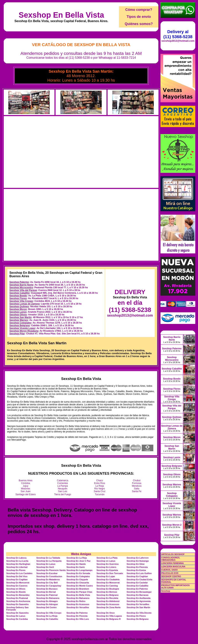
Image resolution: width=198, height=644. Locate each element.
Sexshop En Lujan (106, 576)
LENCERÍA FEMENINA (172, 563)
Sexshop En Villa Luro (78, 619)
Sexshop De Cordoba (17, 619)
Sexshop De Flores (136, 616)
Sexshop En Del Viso (17, 576)
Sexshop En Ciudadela (108, 579)
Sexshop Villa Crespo (21, 301)
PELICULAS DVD (170, 573)
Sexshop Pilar (17, 334)
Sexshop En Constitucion (49, 576)
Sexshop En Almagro (47, 601)
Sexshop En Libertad (17, 567)
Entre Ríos (100, 483)
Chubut (137, 480)
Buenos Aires (26, 480)
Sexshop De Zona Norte (108, 607)
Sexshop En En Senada (78, 573)
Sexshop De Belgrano (138, 619)
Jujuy (26, 486)
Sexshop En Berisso (107, 592)
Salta (137, 489)
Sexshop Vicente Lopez (22, 328)
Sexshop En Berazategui (139, 592)
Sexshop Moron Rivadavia (24, 331)
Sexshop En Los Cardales (19, 573)
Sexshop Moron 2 (172, 525)
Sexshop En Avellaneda (139, 598)
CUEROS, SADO (169, 570)
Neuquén (63, 489)
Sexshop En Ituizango (138, 561)
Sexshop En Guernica (108, 564)
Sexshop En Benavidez (18, 595)
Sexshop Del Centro (47, 607)
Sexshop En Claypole (77, 579)
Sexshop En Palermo (137, 589)
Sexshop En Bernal (46, 592)
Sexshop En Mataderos (48, 579)
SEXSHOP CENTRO (171, 576)
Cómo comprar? (139, 10)
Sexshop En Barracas (138, 595)
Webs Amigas (81, 554)
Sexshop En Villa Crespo (49, 613)
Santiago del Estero (26, 494)
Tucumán (100, 494)
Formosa (137, 483)
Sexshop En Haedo (76, 564)
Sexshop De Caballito (47, 619)
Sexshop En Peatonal (17, 598)
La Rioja (100, 486)
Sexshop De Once (106, 613)
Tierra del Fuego (63, 494)
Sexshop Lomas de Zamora (24, 304)
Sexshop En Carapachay (49, 586)
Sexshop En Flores (16, 570)
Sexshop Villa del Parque (23, 290)
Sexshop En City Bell (47, 583)
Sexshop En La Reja (77, 558)
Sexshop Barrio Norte (21, 285)
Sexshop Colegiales (20, 323)
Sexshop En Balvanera (48, 598)
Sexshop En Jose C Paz (79, 561)
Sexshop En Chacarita (78, 583)
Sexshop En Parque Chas (79, 592)
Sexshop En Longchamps (79, 570)
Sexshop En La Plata (107, 558)
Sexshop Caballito (19, 293)
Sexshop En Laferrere (138, 558)
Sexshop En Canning (107, 586)
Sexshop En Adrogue (47, 604)
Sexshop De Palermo (77, 613)
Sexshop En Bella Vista (61, 15)
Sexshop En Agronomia (139, 601)
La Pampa (63, 486)
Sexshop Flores (18, 298)
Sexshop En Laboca (16, 558)
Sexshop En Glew (136, 564)
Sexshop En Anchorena (18, 601)
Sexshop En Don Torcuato (110, 573)
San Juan (26, 491)
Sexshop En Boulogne (108, 589)
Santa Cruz (100, 491)
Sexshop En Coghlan (137, 576)
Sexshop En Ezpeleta (107, 570)
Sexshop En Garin (76, 567)
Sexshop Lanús (18, 312)
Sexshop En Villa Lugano (109, 616)
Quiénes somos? (139, 24)
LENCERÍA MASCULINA (173, 567)
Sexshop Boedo (18, 296)
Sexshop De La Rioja (47, 616)
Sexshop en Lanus (106, 561)
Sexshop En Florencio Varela (51, 570)
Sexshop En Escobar (47, 573)
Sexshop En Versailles (138, 604)
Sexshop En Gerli (45, 567)
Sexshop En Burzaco (47, 589)
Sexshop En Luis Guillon (139, 573)
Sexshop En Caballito (137, 586)
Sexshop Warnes (19, 320)
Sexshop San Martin (20, 317)
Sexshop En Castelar (137, 583)
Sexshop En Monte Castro (80, 586)
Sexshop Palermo (19, 282)
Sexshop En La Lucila (17, 561)
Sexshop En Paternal (47, 595)
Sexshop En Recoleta (107, 598)
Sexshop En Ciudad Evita (140, 579)
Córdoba (26, 483)
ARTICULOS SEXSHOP (173, 554)
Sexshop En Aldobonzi (108, 601)
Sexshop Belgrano (19, 325)
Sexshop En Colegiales (78, 576)
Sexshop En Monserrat (18, 583)
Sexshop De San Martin (138, 607)
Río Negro (100, 489)
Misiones (26, 489)
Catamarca (63, 480)
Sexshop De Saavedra (17, 613)
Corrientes (63, 483)
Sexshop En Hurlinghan (18, 564)
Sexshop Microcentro (21, 288)
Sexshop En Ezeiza (136, 570)
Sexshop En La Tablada (48, 558)
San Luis (63, 491)
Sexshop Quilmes (19, 307)
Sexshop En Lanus (46, 564)
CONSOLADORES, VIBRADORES (171, 559)
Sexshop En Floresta (137, 567)
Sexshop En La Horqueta (49, 561)
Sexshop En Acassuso (78, 604)
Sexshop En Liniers (106, 567)
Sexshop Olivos (18, 315)
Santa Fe (137, 491)
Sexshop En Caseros (17, 586)
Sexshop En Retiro (76, 601)
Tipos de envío (139, 17)
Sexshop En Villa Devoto (139, 613)
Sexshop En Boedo (16, 592)
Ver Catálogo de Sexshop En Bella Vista (81, 45)
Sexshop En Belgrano (108, 595)
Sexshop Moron (18, 309)
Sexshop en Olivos (16, 589)
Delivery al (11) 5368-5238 (178, 34)
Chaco (100, 480)
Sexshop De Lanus (16, 616)
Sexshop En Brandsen (78, 589)
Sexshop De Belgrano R (109, 619)
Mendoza (137, 486)
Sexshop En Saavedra (17, 604)
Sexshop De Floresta (77, 616)
